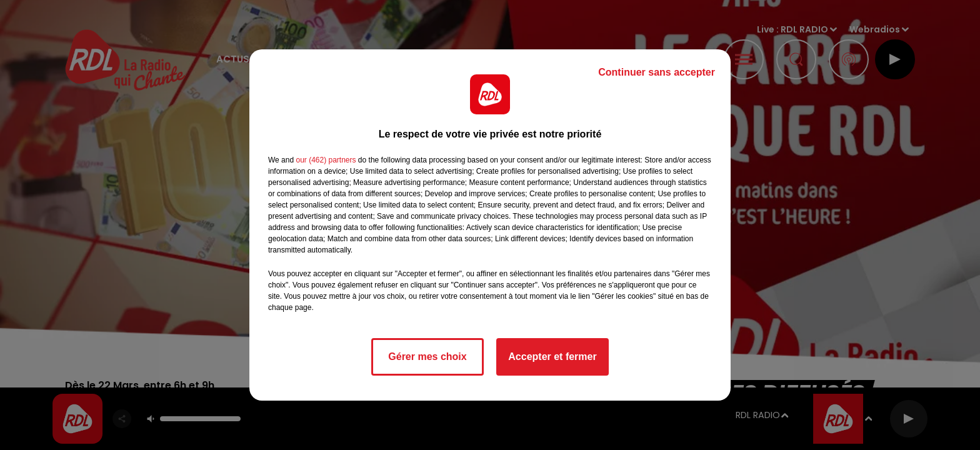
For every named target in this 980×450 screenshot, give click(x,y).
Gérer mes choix (427, 357)
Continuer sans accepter (657, 72)
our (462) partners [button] (326, 160)
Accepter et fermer (552, 357)
